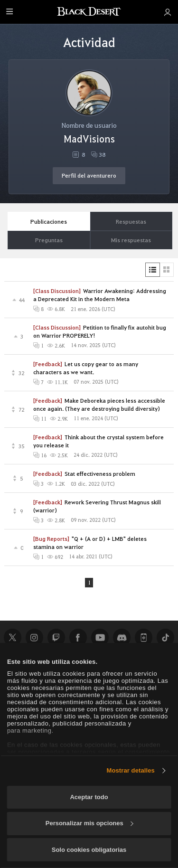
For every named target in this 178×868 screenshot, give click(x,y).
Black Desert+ (143, 638)
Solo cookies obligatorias (89, 850)
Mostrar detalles (131, 770)
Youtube (100, 638)
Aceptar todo (89, 797)
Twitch (56, 638)
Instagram (34, 638)
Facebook (78, 638)
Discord (122, 638)
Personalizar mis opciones (89, 823)
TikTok (165, 638)
